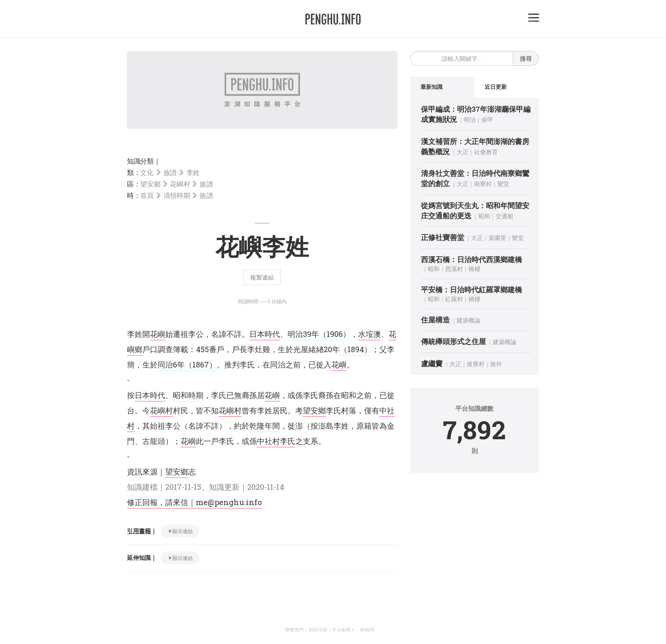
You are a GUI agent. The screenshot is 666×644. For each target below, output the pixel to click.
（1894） (356, 349)
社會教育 (486, 152)
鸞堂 (503, 184)
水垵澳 (370, 334)
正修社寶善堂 (443, 237)
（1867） (201, 364)
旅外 (496, 364)
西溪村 (454, 269)
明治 (470, 120)
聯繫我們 (295, 630)
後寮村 (476, 364)
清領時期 (177, 195)
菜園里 (497, 238)
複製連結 (262, 277)
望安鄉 (150, 184)
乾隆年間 (265, 426)
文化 (147, 172)
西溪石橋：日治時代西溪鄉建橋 (471, 259)
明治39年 (303, 334)
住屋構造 (435, 320)
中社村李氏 (276, 441)
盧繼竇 (432, 363)
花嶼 (158, 334)
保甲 (487, 120)
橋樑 (474, 269)
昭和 (484, 216)
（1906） (335, 334)
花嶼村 (180, 184)
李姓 (193, 172)
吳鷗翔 (367, 630)
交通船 (505, 216)
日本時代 (265, 334)
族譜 (170, 172)
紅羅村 (454, 299)
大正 (463, 152)
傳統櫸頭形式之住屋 (453, 341)
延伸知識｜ (142, 558)
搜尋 (526, 58)
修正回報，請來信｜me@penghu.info (194, 502)
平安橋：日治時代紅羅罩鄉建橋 (471, 290)
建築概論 (468, 320)
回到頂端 (318, 630)
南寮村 (483, 184)
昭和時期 (188, 395)
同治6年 (171, 364)
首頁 (147, 195)
